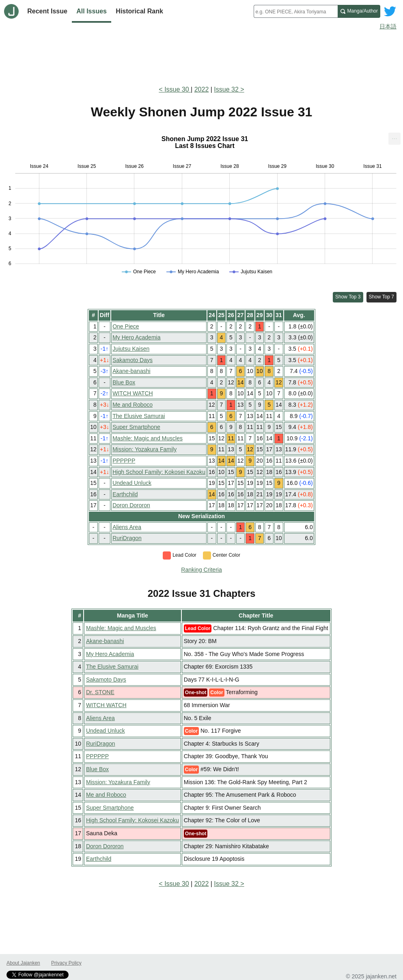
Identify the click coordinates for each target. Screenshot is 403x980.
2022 (202, 89)
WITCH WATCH (133, 393)
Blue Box (124, 382)
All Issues (92, 11)
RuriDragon (127, 538)
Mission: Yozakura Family (144, 449)
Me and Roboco (133, 405)
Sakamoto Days (133, 360)
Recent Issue (47, 11)
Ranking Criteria (201, 570)
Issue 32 (226, 89)
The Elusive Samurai (139, 416)
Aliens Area (127, 527)
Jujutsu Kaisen (131, 349)
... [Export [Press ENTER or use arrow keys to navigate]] (394, 137)
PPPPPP (124, 461)
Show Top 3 (348, 297)
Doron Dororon (131, 505)
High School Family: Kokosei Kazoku (159, 472)
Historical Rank (139, 11)
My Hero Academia (136, 337)
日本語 (388, 26)
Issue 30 (178, 89)
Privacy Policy (66, 963)
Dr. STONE (100, 692)
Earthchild (125, 494)
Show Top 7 (382, 297)
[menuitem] (394, 139)
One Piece (126, 326)
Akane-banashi (131, 371)
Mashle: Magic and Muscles (148, 438)
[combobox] (296, 11)
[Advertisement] (201, 56)
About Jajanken (23, 963)
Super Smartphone (136, 427)
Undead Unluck (132, 483)
